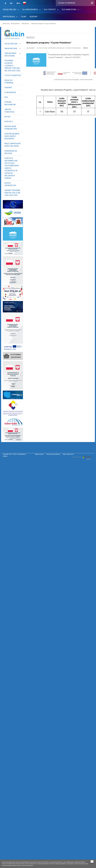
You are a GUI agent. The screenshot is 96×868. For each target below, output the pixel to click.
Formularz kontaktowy (53, 454)
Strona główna (15, 24)
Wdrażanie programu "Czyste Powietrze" (44, 24)
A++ (18, 3)
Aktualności (25, 24)
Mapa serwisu (39, 454)
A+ (11, 3)
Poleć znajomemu (68, 454)
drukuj (86, 48)
